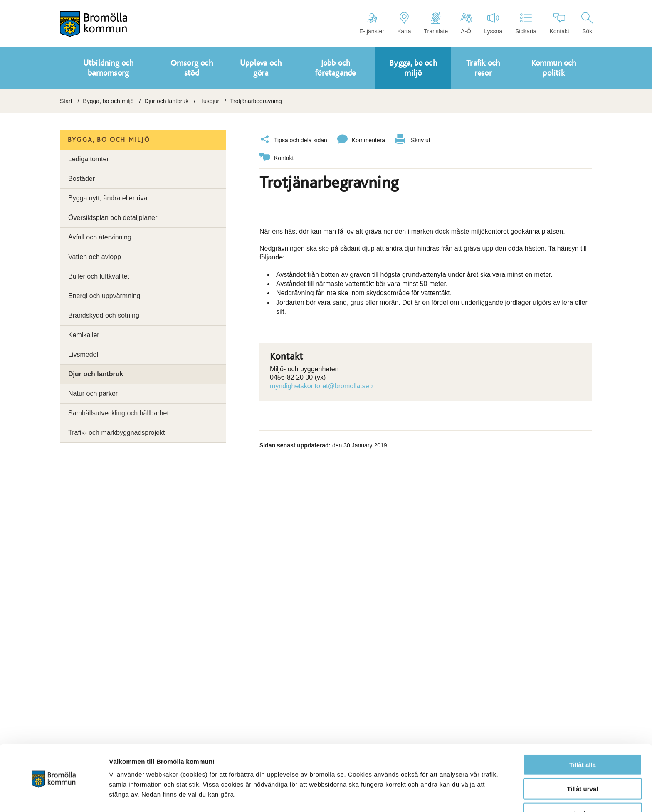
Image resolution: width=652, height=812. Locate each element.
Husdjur (209, 101)
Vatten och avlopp (95, 257)
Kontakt (559, 23)
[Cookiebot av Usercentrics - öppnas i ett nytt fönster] (54, 796)
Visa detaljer (452, 796)
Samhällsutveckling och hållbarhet (119, 413)
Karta (404, 23)
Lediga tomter (89, 159)
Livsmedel (83, 354)
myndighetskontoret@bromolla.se (320, 385)
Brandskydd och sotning (104, 315)
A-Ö (466, 23)
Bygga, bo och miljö (108, 101)
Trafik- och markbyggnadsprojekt (116, 433)
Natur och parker (93, 394)
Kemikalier (84, 335)
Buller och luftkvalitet (99, 276)
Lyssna (493, 23)
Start (66, 101)
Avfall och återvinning (100, 237)
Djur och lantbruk (166, 101)
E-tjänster (372, 23)
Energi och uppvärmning (104, 296)
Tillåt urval (583, 764)
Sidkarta (526, 23)
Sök (587, 23)
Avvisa (583, 788)
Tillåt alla (583, 739)
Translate (436, 23)
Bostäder (81, 179)
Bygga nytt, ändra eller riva (108, 198)
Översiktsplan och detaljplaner (113, 218)
